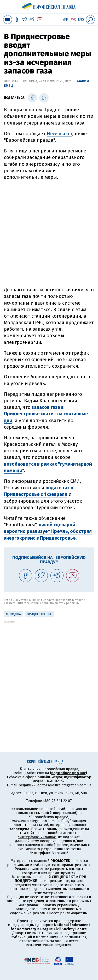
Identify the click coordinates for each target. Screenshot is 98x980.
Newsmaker (59, 134)
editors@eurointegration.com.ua (64, 785)
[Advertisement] (49, 236)
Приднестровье (39, 614)
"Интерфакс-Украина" (37, 837)
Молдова (13, 614)
